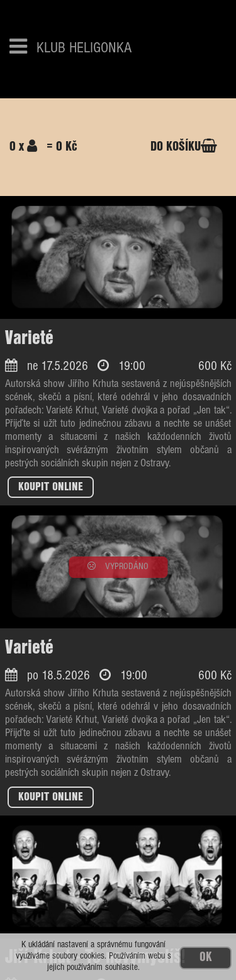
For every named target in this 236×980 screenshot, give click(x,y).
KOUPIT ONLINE (51, 487)
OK (205, 958)
